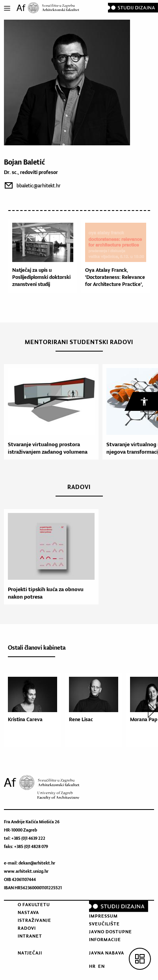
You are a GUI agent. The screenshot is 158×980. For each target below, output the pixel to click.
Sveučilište (104, 924)
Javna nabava (107, 953)
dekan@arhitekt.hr (37, 863)
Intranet (30, 936)
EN (101, 966)
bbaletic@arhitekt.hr (39, 186)
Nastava (28, 912)
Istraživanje (34, 920)
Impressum (103, 916)
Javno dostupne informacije (111, 936)
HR (92, 966)
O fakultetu (34, 905)
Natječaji (30, 953)
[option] (49, 412)
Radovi (27, 928)
